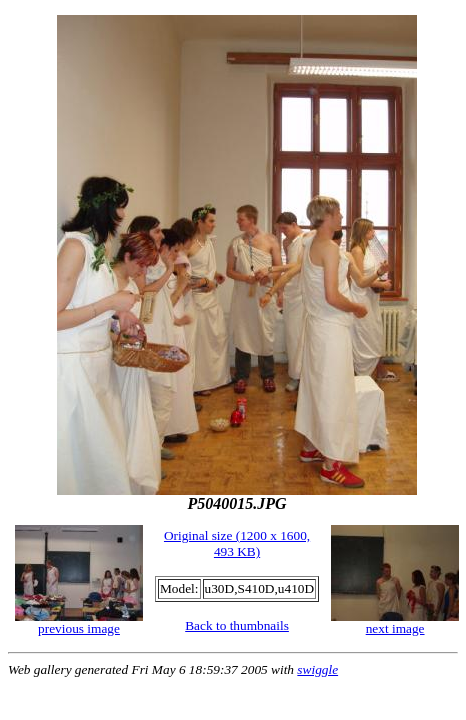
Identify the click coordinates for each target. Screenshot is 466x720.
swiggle (317, 669)
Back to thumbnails (237, 625)
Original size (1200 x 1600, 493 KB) (237, 543)
